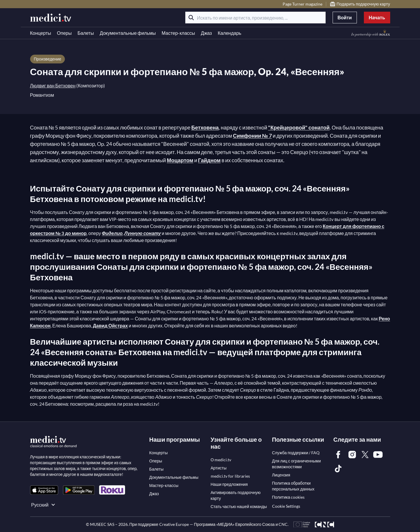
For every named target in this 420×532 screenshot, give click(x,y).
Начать (377, 17)
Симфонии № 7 (252, 136)
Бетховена (205, 127)
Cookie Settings (286, 506)
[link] (44, 490)
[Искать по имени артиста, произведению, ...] (255, 18)
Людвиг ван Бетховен (53, 85)
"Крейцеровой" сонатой (299, 127)
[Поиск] (191, 18)
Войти (345, 17)
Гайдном (209, 160)
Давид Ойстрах (110, 325)
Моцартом (180, 160)
